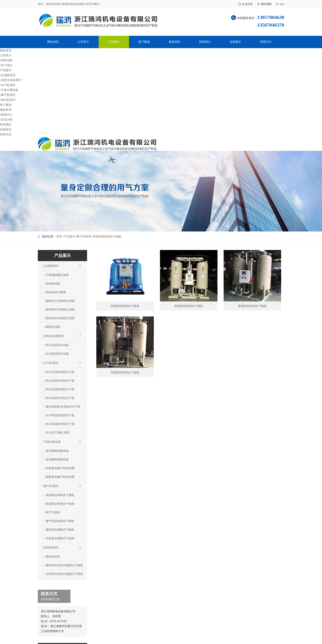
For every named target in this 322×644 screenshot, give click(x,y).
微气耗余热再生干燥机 (59, 521)
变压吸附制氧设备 (56, 460)
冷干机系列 (8, 85)
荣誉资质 (6, 60)
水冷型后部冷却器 (56, 354)
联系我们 (205, 42)
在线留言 (235, 42)
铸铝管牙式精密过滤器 (59, 318)
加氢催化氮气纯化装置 (59, 468)
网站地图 (266, 4)
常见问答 (6, 120)
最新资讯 (175, 42)
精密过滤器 (52, 327)
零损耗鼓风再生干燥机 (107, 237)
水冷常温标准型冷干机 (59, 415)
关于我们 (6, 65)
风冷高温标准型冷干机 (59, 389)
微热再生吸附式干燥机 (59, 530)
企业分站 (247, 4)
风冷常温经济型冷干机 (59, 381)
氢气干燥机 (52, 513)
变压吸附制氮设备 (56, 451)
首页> (60, 237)
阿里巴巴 (266, 42)
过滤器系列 (8, 75)
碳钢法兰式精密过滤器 (59, 301)
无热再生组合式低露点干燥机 (64, 574)
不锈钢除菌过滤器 (56, 275)
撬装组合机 (52, 557)
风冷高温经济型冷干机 (59, 398)
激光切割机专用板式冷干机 (62, 407)
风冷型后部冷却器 (56, 345)
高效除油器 (52, 284)
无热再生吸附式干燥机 (59, 538)
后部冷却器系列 (11, 80)
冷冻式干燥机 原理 (57, 433)
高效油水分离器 (55, 292)
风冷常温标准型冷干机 (59, 372)
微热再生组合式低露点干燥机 (64, 565)
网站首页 (53, 42)
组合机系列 (8, 100)
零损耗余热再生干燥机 (59, 504)
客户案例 (144, 42)
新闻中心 (6, 115)
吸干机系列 (8, 95)
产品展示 (114, 42)
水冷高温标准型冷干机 (59, 424)
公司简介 (83, 42)
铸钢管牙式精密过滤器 (59, 310)
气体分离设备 (9, 90)
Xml (282, 4)
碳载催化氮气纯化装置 (59, 477)
